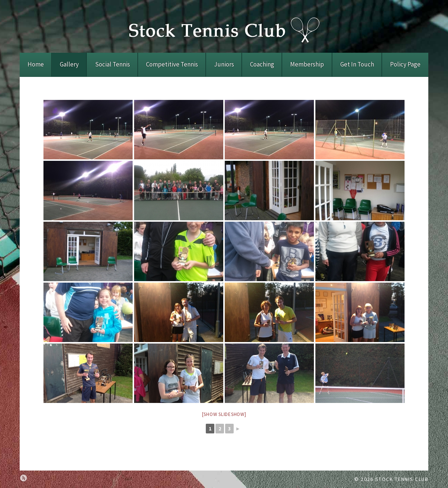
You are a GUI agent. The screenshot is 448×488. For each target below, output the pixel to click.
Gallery (69, 64)
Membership (307, 64)
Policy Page (405, 64)
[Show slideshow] (224, 414)
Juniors (224, 64)
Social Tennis (113, 64)
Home (36, 64)
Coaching (262, 64)
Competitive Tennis (172, 64)
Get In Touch (357, 64)
